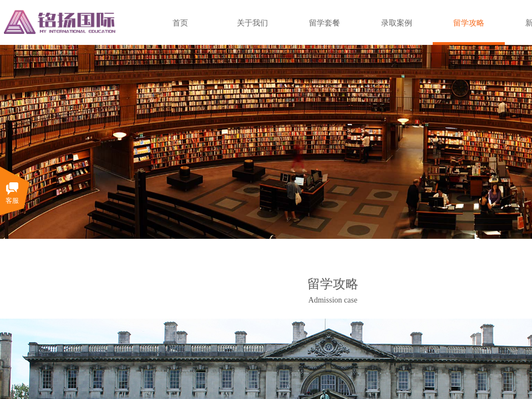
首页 (180, 23)
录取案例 (397, 23)
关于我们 (252, 23)
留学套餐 (325, 23)
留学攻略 (469, 23)
